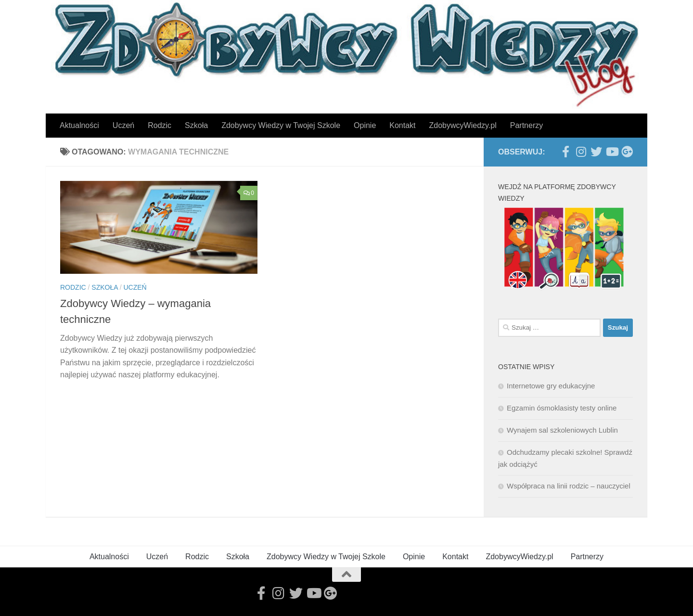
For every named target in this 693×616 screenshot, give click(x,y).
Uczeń (123, 125)
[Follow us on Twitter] (596, 152)
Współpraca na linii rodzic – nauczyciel (569, 486)
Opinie (365, 125)
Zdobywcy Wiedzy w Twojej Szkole (281, 125)
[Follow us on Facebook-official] (565, 152)
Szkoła (196, 125)
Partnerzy (526, 125)
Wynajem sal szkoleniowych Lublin (562, 430)
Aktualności (79, 125)
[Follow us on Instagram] (581, 152)
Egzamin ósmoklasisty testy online (562, 408)
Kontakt (402, 125)
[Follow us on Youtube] (612, 152)
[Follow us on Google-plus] (627, 152)
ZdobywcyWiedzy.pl (463, 125)
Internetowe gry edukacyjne (551, 386)
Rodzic (160, 125)
